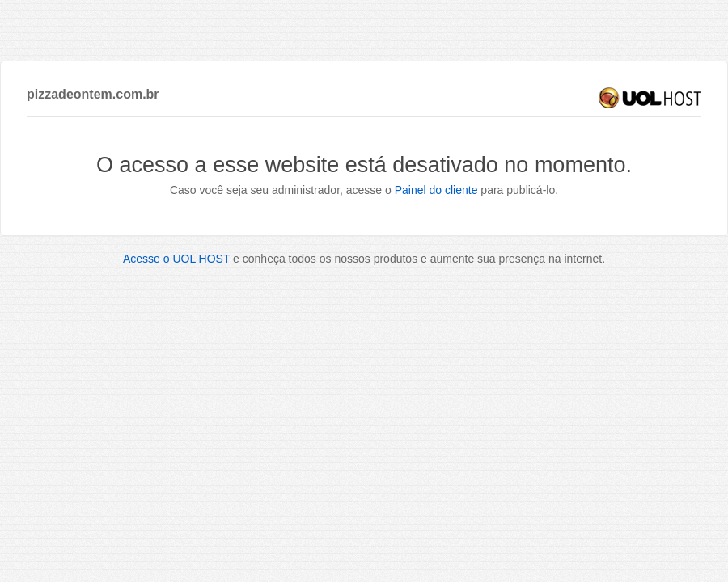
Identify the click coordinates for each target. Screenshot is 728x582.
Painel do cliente (436, 190)
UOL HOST (650, 98)
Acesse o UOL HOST (176, 259)
